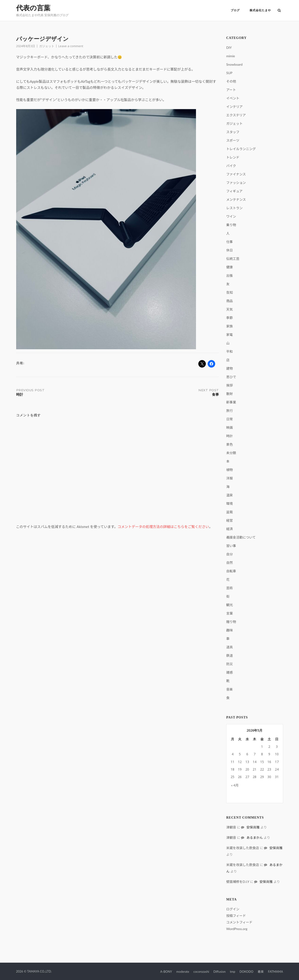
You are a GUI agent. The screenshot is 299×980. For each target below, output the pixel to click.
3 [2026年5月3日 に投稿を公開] (277, 746)
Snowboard (234, 64)
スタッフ (233, 132)
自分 (229, 554)
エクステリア (236, 115)
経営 (229, 520)
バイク (231, 166)
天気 (229, 309)
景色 (229, 444)
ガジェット (47, 46)
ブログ (234, 10)
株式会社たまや (259, 10)
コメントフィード (239, 922)
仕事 (229, 242)
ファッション (236, 183)
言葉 (229, 613)
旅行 (229, 411)
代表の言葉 (33, 8)
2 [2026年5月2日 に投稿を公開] (269, 746)
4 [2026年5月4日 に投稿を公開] (233, 754)
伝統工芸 (233, 259)
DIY (229, 47)
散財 (229, 394)
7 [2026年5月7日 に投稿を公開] (255, 754)
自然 (229, 563)
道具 (229, 647)
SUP (229, 73)
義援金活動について (241, 537)
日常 (229, 419)
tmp (233, 972)
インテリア (234, 107)
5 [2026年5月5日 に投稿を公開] (240, 754)
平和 (229, 351)
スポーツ (233, 140)
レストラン (234, 208)
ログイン (233, 909)
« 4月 (235, 785)
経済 (229, 529)
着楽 (261, 972)
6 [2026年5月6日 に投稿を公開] (247, 754)
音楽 (229, 689)
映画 (229, 427)
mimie (231, 56)
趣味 (229, 630)
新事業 (231, 402)
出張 (229, 275)
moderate (183, 972)
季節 (229, 318)
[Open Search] (281, 11)
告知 (229, 292)
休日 (229, 250)
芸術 (229, 588)
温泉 (229, 495)
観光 (229, 605)
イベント (233, 98)
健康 (229, 267)
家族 (229, 326)
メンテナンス (236, 199)
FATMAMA (276, 972)
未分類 (231, 453)
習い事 (231, 546)
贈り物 (231, 622)
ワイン (231, 216)
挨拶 (229, 385)
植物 (229, 470)
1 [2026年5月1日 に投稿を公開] (262, 746)
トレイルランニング (241, 149)
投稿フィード (236, 916)
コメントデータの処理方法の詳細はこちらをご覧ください (163, 527)
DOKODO (246, 972)
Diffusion (219, 972)
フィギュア (234, 191)
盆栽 (229, 512)
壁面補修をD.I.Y (238, 882)
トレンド (233, 157)
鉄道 (229, 655)
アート (231, 90)
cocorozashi (201, 972)
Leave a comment (71, 46)
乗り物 (231, 225)
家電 (229, 335)
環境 (229, 503)
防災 (229, 664)
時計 (229, 436)
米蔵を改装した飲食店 (243, 848)
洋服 (229, 478)
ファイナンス (236, 174)
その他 (231, 81)
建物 (229, 368)
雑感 (229, 672)
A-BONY (166, 972)
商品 (229, 301)
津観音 (231, 827)
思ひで (231, 377)
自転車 (231, 571)
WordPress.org (237, 929)
